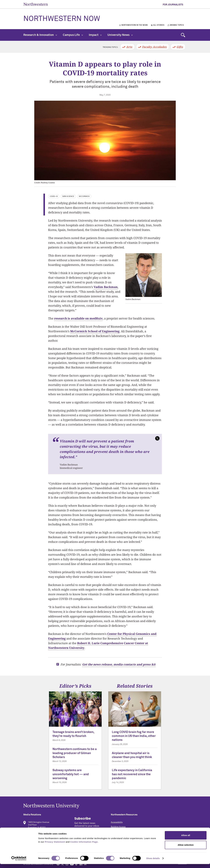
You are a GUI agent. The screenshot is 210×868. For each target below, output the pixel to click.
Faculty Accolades (154, 47)
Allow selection (186, 849)
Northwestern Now (62, 19)
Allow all (186, 839)
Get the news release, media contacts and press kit (119, 664)
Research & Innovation (40, 35)
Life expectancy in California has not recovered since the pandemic (132, 774)
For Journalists (173, 5)
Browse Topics (177, 25)
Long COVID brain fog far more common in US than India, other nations (134, 736)
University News (120, 35)
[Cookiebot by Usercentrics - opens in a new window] (19, 862)
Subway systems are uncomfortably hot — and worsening (71, 774)
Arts (129, 47)
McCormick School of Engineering (95, 331)
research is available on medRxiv (78, 318)
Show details (153, 862)
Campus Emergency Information (126, 831)
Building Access (118, 827)
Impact (95, 35)
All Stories (159, 25)
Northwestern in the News (135, 25)
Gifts (180, 47)
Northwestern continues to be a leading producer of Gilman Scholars (75, 753)
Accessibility (117, 822)
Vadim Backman (106, 287)
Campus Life (73, 35)
